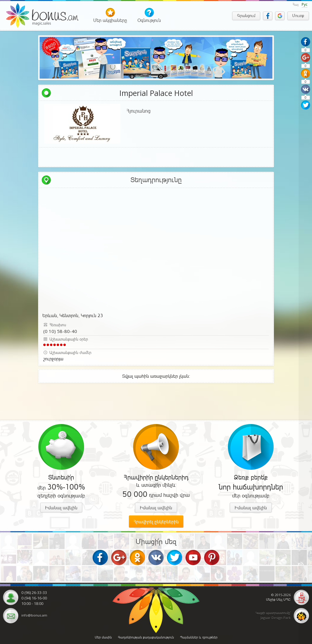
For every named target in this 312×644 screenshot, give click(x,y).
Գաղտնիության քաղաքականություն (146, 637)
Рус (305, 4)
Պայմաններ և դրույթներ (199, 637)
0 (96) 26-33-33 (34, 593)
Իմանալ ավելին (61, 508)
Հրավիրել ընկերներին (156, 522)
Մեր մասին (103, 637)
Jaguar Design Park (276, 618)
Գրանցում (246, 16)
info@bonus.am (34, 615)
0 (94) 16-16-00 (34, 598)
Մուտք (298, 16)
